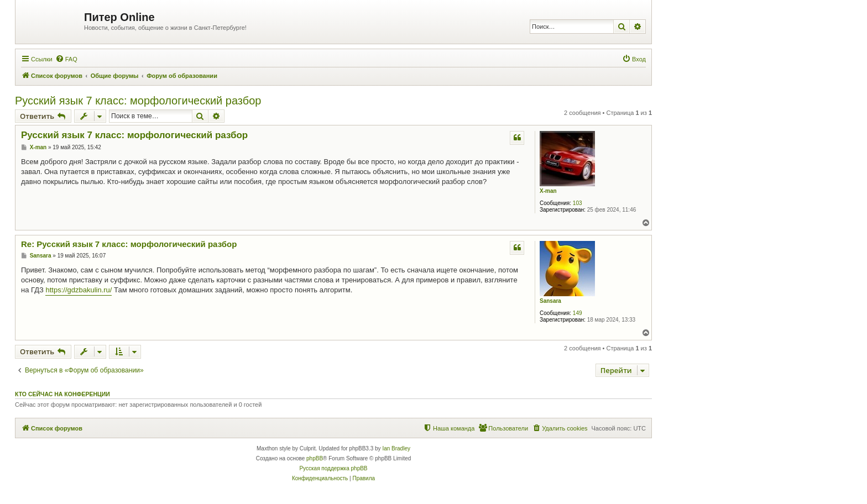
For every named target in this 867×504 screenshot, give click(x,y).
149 (578, 313)
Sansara (550, 301)
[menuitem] (66, 59)
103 (578, 203)
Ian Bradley (396, 448)
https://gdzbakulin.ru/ (79, 290)
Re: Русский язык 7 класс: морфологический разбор (129, 244)
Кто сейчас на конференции (62, 394)
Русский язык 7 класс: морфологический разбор (138, 101)
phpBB (315, 458)
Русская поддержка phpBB (333, 468)
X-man (548, 191)
